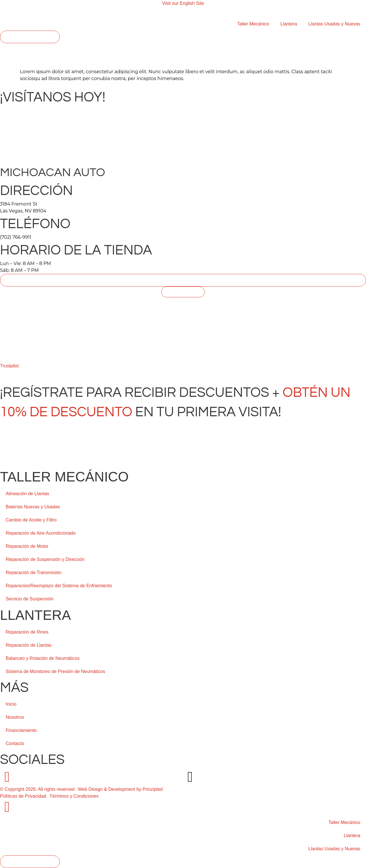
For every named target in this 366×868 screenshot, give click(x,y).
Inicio (11, 704)
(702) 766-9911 (16, 237)
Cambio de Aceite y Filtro (31, 520)
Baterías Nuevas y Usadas (33, 507)
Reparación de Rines (27, 632)
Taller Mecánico (253, 24)
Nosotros (15, 717)
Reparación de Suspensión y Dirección (45, 559)
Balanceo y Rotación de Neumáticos (43, 658)
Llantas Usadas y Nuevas (334, 24)
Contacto (15, 743)
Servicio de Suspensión (30, 599)
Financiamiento (21, 730)
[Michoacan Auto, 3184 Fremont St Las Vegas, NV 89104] (183, 340)
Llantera (289, 24)
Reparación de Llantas (29, 645)
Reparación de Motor (27, 546)
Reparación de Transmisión (34, 573)
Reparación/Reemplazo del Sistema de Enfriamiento (59, 586)
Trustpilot (9, 366)
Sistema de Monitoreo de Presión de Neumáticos (55, 671)
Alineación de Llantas (27, 494)
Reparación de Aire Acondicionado (41, 533)
